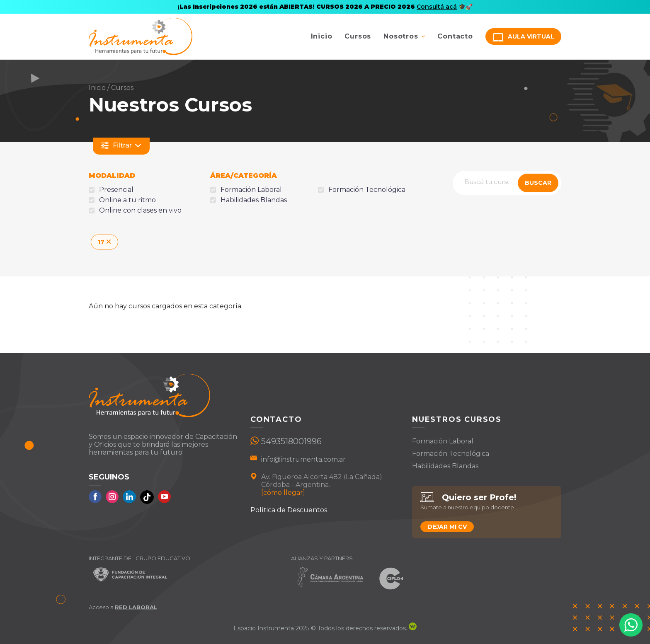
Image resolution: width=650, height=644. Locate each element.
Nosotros (401, 36)
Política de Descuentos (289, 510)
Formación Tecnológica (451, 454)
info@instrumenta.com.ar (303, 459)
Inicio (322, 36)
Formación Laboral (443, 441)
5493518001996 (291, 441)
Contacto (455, 36)
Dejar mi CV (447, 527)
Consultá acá (437, 7)
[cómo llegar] (283, 493)
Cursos (358, 36)
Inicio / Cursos (111, 88)
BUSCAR (538, 183)
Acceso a (123, 607)
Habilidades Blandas (445, 466)
